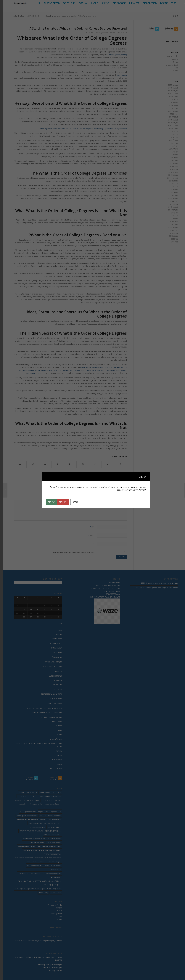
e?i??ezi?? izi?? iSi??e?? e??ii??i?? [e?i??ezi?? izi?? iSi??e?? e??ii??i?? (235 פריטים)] (47, 819)
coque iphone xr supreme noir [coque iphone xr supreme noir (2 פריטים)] (46, 812)
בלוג (173, 68)
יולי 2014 (171, 184)
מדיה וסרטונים (53, 759)
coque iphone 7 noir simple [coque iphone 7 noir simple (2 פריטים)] (25, 796)
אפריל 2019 (170, 105)
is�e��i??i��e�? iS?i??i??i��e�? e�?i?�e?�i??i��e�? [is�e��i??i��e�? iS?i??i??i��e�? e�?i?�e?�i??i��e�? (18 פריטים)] (36, 881)
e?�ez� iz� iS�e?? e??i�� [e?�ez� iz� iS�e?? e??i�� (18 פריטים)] (24, 819)
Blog (172, 16)
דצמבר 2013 (170, 204)
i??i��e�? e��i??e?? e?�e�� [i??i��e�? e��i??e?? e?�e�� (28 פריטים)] (46, 846)
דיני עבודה (55, 680)
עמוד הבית (84, 16)
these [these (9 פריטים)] (38, 893)
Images (172, 59)
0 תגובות (109, 33)
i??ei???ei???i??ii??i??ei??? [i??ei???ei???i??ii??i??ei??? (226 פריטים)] (34, 827)
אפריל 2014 (170, 192)
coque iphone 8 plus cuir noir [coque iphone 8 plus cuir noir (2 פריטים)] (47, 808)
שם (89, 527)
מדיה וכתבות (54, 755)
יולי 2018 (171, 131)
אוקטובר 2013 (170, 210)
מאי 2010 (171, 239)
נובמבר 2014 (170, 172)
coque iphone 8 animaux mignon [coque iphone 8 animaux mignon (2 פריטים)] (24, 800)
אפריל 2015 (170, 158)
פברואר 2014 (170, 198)
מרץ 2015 (171, 160)
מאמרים (172, 71)
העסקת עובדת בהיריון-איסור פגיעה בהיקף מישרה (41, 708)
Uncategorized (69, 16)
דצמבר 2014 (170, 169)
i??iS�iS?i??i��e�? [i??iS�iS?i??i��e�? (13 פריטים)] (34, 843)
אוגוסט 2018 (170, 128)
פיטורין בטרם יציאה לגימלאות (48, 694)
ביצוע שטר (55, 671)
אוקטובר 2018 (170, 123)
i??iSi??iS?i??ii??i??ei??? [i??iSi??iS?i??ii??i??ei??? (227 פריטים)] (50, 843)
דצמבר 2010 (170, 233)
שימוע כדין (55, 689)
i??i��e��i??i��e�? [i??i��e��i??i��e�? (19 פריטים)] (23, 846)
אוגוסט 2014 (170, 181)
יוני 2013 (171, 216)
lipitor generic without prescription (91, 367)
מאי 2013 (171, 219)
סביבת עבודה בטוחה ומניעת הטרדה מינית (44, 713)
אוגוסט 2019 (170, 96)
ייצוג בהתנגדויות (53, 648)
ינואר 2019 (171, 114)
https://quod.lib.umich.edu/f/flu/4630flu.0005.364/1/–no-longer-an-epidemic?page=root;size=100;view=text (80, 129)
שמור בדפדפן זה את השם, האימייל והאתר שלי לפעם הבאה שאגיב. (69, 552)
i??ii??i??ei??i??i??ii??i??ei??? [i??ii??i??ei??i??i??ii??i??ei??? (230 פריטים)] (49, 835)
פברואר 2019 (170, 111)
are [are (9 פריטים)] (56, 792)
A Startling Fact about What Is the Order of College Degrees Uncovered (75, 28)
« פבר (56, 623)
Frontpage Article (168, 56)
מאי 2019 (171, 102)
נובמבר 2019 (170, 88)
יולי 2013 (171, 213)
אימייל (88, 535)
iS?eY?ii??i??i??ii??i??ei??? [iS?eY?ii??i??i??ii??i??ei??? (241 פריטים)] (50, 866)
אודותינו (56, 635)
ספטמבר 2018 (169, 126)
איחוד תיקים (54, 652)
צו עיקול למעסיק (53, 739)
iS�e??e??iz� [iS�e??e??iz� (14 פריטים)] (53, 877)
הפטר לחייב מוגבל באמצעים (49, 667)
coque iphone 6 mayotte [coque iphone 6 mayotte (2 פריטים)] (25, 792)
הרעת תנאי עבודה (52, 699)
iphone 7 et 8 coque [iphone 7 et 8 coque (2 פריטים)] (50, 862)
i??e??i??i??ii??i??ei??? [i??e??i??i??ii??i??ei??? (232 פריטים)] (32, 823)
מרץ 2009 (171, 242)
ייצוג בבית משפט (53, 643)
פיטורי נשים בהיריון (52, 703)
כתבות (56, 764)
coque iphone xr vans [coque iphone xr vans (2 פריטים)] (24, 812)
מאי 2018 (171, 137)
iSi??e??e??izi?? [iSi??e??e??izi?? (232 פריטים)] (53, 869)
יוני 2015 (171, 152)
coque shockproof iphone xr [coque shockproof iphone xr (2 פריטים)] (47, 816)
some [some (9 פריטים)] (50, 893)
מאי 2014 (171, 189)
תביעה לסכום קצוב (52, 676)
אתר (89, 544)
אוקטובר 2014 (170, 175)
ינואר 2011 (171, 230)
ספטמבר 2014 (169, 178)
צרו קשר (56, 751)
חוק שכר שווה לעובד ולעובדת (48, 717)
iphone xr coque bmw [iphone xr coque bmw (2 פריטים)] (32, 862)
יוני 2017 (171, 146)
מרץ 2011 (171, 224)
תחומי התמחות (53, 639)
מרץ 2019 (171, 108)
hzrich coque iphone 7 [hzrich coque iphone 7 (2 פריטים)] (49, 823)
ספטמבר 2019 (169, 94)
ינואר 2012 (171, 221)
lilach (85, 33)
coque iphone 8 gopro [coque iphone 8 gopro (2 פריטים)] (49, 804)
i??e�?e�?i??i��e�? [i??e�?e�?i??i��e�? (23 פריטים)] (50, 831)
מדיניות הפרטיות (53, 769)
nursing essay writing (115, 55)
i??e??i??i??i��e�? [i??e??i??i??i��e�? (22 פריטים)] (51, 827)
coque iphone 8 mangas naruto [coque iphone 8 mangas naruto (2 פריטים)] (27, 804)
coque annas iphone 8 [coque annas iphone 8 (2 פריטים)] (44, 792)
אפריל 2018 (170, 140)
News (172, 62)
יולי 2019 (171, 99)
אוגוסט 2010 (170, 236)
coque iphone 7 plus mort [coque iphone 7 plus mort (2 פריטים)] (48, 800)
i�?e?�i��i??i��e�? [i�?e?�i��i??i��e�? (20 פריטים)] (49, 885)
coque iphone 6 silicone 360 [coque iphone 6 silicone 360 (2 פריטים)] (47, 796)
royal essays (118, 75)
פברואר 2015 (170, 163)
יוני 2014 (171, 187)
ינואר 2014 (171, 201)
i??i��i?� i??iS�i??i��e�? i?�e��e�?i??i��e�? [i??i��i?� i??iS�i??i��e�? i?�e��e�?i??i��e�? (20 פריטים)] (39, 850)
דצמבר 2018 (170, 117)
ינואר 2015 (171, 166)
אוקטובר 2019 (170, 91)
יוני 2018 (171, 134)
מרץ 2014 (171, 195)
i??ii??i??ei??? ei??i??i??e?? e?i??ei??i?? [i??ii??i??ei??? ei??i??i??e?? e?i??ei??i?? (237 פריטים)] (28, 831)
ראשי (57, 630)
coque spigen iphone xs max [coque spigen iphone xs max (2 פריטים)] (24, 816)
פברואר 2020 (170, 85)
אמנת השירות (54, 722)
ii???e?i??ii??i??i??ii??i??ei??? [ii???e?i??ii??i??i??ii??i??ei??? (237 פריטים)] (49, 854)
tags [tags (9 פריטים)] (44, 893)
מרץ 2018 (171, 143)
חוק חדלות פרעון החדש (50, 662)
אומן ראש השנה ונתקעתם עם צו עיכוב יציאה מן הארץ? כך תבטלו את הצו (36, 745)
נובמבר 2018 (170, 120)
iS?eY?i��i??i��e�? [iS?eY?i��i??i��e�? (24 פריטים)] (32, 866)
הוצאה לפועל (54, 657)
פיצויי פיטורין (54, 685)
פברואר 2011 (170, 227)
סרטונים (56, 726)
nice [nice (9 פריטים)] (56, 893)
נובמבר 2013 (170, 207)
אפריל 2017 (170, 149)
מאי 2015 (171, 155)
